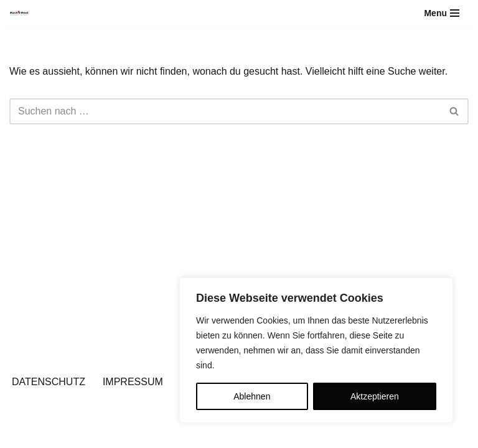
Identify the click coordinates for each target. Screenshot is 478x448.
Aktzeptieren (375, 396)
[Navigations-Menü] (442, 13)
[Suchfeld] (225, 111)
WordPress (135, 435)
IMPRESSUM (133, 382)
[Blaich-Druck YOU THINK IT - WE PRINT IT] (19, 13)
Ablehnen (252, 396)
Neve (21, 435)
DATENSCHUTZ (49, 382)
